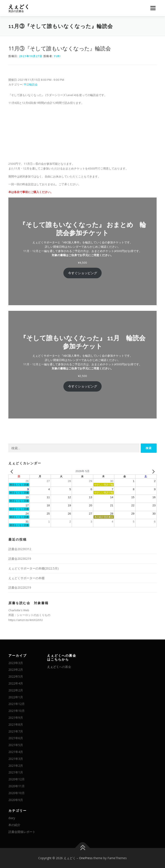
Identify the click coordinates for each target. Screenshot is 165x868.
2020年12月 (17, 779)
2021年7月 (16, 731)
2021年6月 (16, 738)
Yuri (57, 56)
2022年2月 (16, 690)
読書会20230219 (20, 559)
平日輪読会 (31, 84)
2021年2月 (16, 766)
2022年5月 (16, 676)
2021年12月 (17, 704)
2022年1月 (16, 697)
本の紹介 (14, 825)
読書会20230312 (20, 549)
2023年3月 (16, 663)
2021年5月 (16, 745)
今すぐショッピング (83, 273)
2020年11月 (17, 786)
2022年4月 (16, 683)
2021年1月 (16, 772)
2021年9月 (16, 718)
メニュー (153, 8)
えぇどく (19, 7)
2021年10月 (17, 711)
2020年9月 (16, 800)
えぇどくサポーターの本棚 (26, 578)
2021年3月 (16, 759)
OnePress (86, 858)
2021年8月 (16, 724)
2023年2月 (16, 670)
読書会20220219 (20, 587)
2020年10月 (17, 793)
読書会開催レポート (22, 832)
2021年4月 (16, 752)
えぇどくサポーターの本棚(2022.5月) (34, 568)
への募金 (59, 667)
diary (12, 818)
